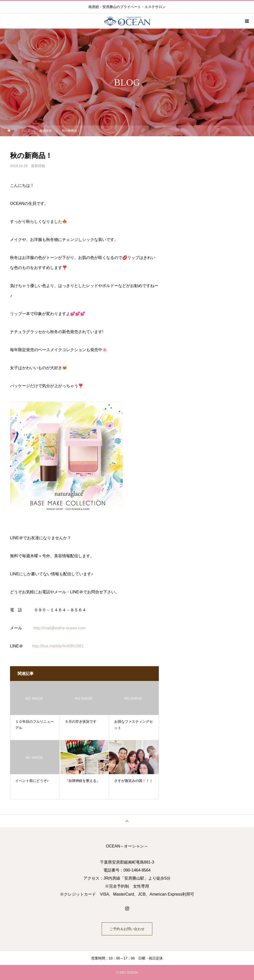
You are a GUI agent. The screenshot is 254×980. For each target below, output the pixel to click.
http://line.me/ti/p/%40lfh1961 (58, 646)
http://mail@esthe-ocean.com (59, 628)
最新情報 (38, 166)
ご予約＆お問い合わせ (127, 929)
